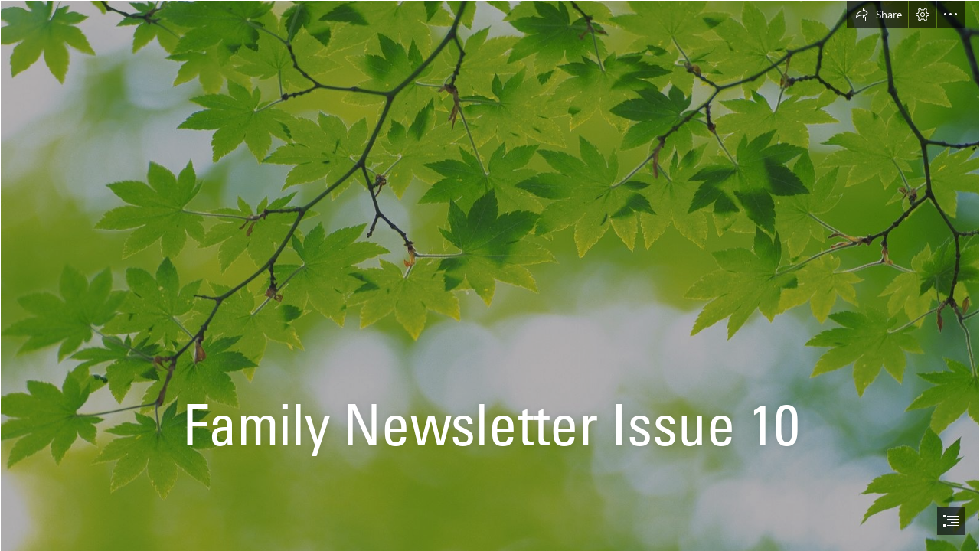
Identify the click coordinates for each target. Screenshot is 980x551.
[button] (877, 15)
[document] (490, 275)
